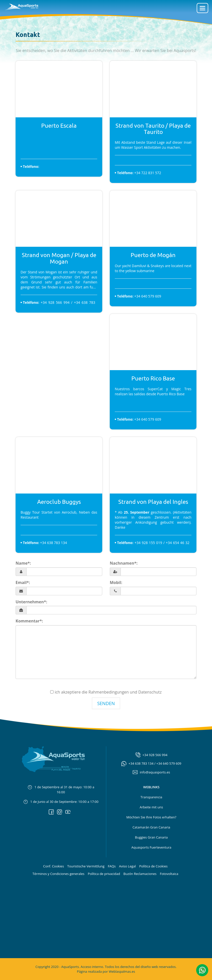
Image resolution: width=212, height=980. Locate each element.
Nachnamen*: (124, 563)
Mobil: (116, 582)
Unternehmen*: (31, 602)
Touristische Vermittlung (86, 866)
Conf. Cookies (54, 866)
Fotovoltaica (169, 874)
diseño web (149, 967)
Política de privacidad (104, 874)
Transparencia (151, 797)
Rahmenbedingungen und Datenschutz (125, 692)
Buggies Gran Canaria (151, 837)
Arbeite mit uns (151, 807)
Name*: (23, 563)
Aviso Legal (127, 866)
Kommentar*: (29, 621)
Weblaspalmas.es (122, 971)
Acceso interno (92, 967)
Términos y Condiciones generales (58, 874)
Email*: (23, 582)
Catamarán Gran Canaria (151, 827)
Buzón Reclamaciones (140, 874)
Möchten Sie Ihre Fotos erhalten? (151, 817)
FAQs (112, 866)
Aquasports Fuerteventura (151, 847)
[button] (202, 970)
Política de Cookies (153, 866)
